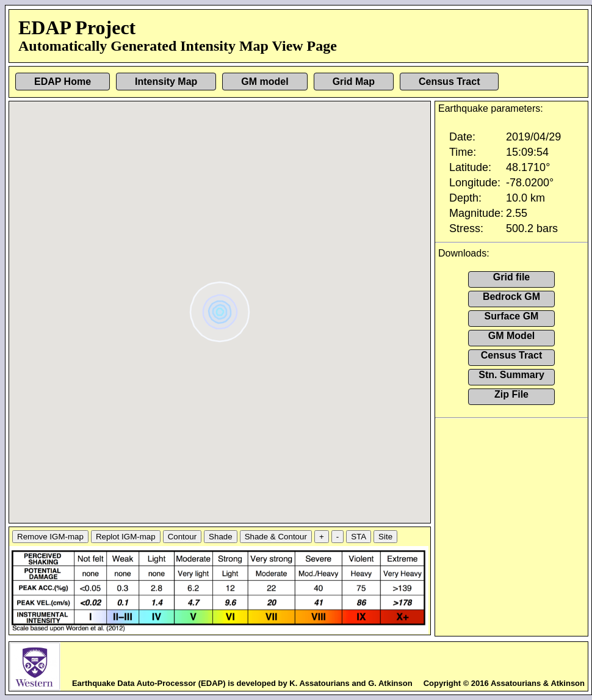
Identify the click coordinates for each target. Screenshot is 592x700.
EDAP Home (63, 82)
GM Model (511, 336)
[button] (221, 308)
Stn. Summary (511, 375)
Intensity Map (166, 82)
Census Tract (449, 82)
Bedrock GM (511, 297)
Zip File (511, 394)
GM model (265, 82)
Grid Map (354, 82)
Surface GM (512, 316)
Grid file (511, 277)
